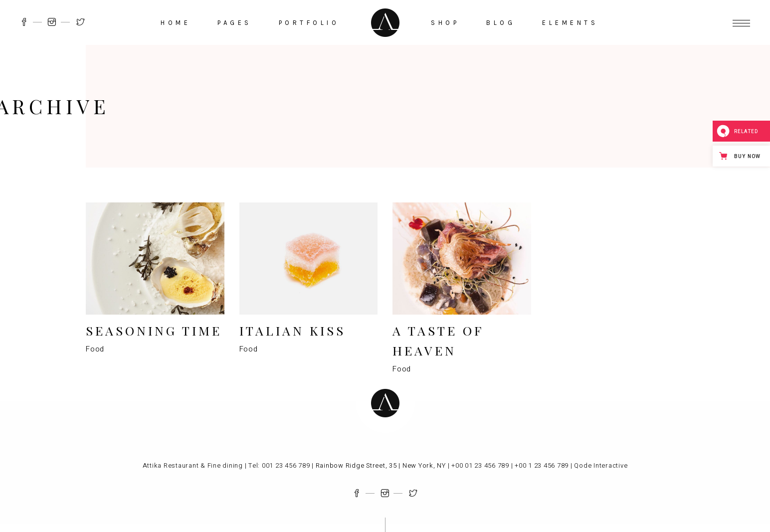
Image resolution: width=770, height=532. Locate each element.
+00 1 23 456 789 (542, 465)
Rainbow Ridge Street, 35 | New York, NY (380, 465)
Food (95, 349)
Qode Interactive (601, 465)
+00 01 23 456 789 (480, 465)
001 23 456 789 (286, 465)
